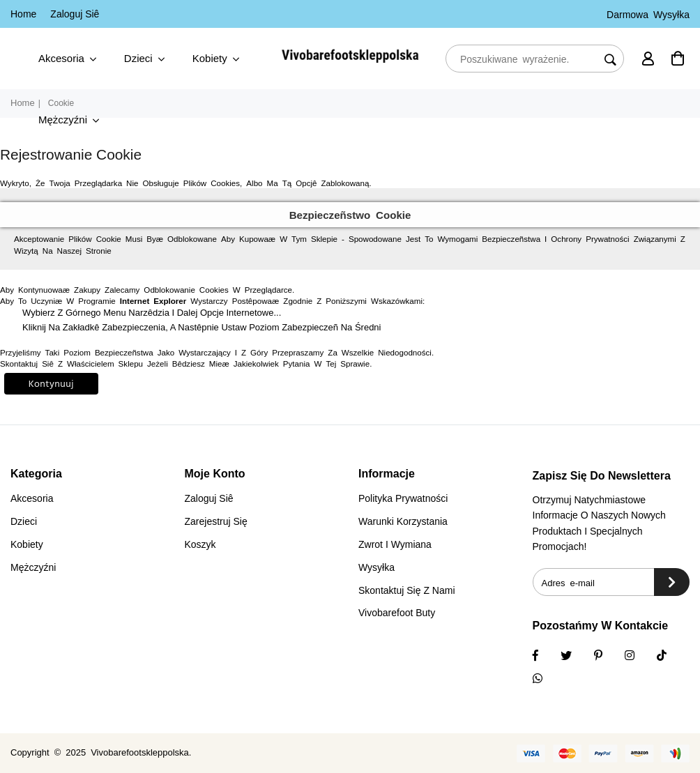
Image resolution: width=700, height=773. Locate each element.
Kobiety (216, 59)
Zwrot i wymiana (395, 544)
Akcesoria (67, 59)
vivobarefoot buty (397, 613)
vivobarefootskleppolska (140, 752)
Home (23, 14)
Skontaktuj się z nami (407, 590)
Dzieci (144, 59)
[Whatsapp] (547, 680)
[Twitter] (575, 657)
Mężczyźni (69, 120)
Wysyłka (376, 567)
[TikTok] (671, 657)
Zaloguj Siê (75, 14)
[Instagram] (607, 657)
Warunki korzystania (403, 521)
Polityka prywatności (403, 498)
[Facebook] (545, 657)
